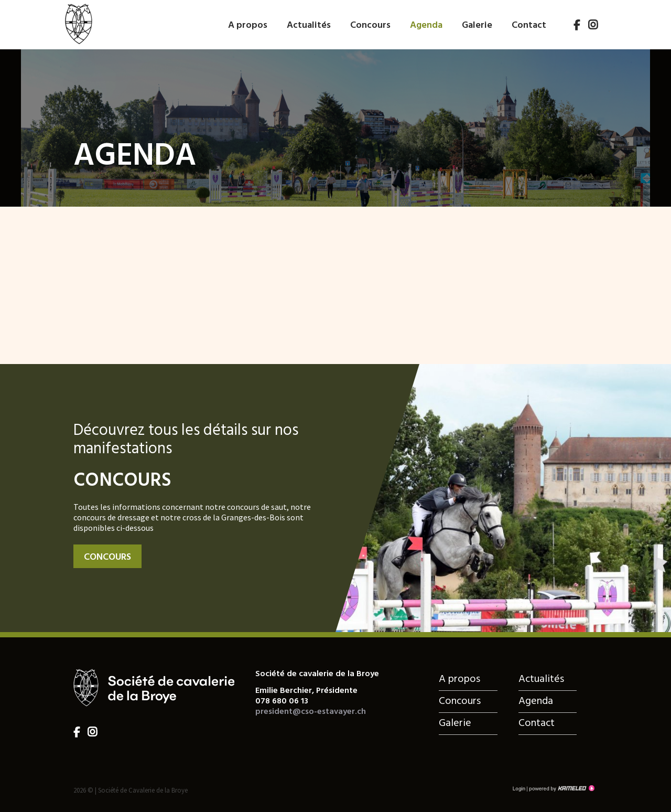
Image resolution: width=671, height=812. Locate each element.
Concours (370, 25)
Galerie (477, 25)
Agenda (426, 25)
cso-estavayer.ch (78, 23)
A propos (248, 25)
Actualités (309, 25)
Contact (529, 25)
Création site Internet (561, 788)
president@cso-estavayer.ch (311, 712)
